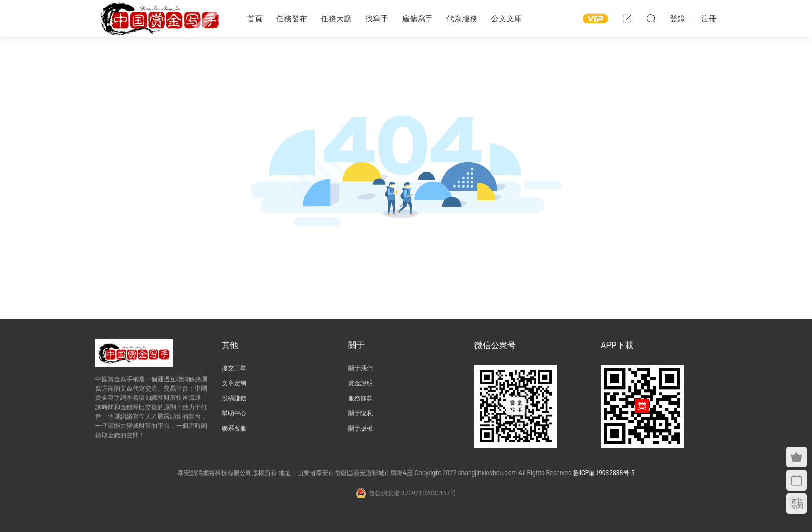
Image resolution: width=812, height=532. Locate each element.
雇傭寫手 (417, 19)
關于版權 (360, 428)
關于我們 (360, 368)
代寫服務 (462, 19)
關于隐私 (360, 413)
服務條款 (360, 398)
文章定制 (234, 383)
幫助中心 (234, 413)
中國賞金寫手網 (160, 18)
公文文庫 (506, 19)
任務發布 (292, 19)
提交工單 (234, 368)
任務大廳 (336, 19)
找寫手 (377, 19)
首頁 (255, 19)
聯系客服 (234, 428)
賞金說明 (360, 383)
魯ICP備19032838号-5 (604, 473)
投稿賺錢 (234, 398)
